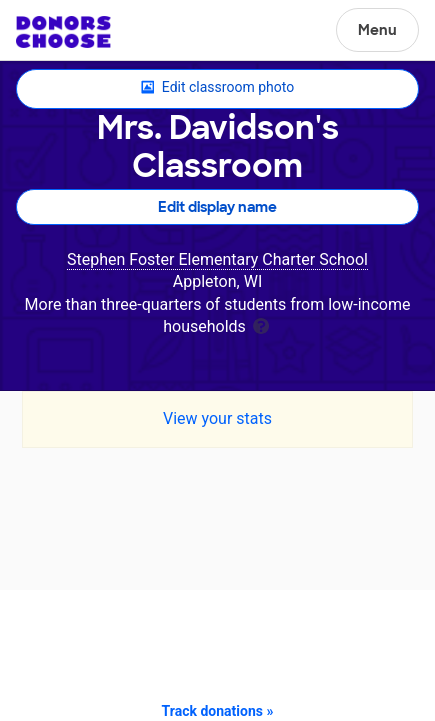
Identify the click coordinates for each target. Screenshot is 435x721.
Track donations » (218, 711)
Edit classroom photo (217, 88)
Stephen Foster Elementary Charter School (217, 259)
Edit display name (217, 207)
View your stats (217, 418)
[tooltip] (261, 324)
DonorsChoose (63, 32)
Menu (377, 30)
